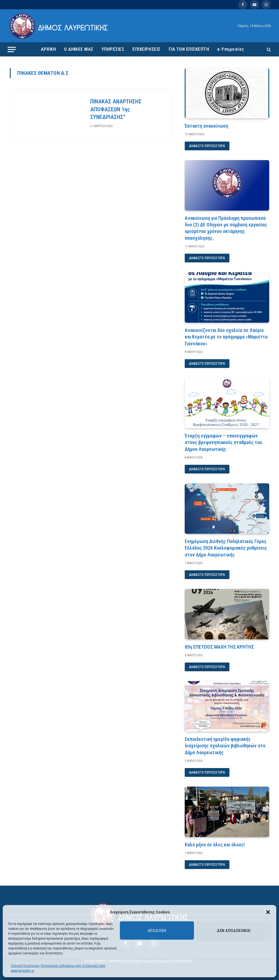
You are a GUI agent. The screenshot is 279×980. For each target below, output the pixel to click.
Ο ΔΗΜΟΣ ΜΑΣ (79, 49)
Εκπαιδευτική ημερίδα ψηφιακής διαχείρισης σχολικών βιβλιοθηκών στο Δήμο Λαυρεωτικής (225, 746)
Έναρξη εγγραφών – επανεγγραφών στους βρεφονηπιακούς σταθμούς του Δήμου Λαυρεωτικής (223, 442)
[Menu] (12, 49)
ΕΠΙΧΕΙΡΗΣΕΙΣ (146, 49)
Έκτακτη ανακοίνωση (206, 126)
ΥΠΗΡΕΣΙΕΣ (113, 49)
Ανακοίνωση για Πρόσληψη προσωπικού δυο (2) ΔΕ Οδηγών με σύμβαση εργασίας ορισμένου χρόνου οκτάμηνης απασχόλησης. (226, 228)
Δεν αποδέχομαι (234, 931)
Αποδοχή (157, 931)
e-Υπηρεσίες (231, 49)
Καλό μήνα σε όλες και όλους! (215, 845)
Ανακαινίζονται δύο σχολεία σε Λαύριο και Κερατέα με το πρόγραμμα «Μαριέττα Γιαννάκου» (226, 337)
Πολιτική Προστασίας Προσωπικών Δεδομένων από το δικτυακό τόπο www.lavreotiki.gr (58, 968)
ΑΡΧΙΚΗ (48, 49)
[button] (268, 912)
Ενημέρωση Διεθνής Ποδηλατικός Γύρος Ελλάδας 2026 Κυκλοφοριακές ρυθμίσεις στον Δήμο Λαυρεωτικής (226, 548)
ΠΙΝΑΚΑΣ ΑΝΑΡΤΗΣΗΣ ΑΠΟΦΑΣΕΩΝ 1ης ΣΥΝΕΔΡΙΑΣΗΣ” (116, 109)
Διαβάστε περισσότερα (207, 146)
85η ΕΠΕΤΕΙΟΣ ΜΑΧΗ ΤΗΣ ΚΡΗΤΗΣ (219, 647)
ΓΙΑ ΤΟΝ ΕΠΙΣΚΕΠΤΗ (189, 49)
